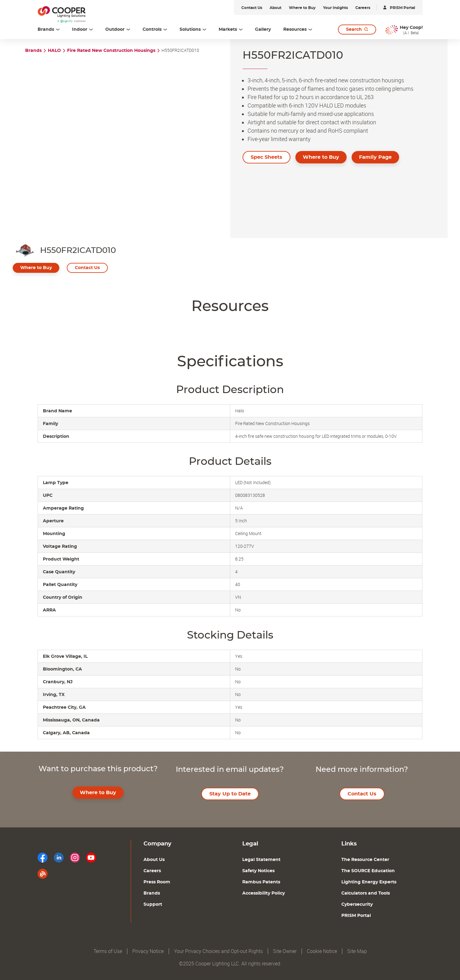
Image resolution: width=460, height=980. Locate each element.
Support (153, 904)
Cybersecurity (357, 904)
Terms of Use (108, 951)
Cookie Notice (322, 951)
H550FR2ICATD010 (180, 50)
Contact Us (87, 268)
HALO (54, 51)
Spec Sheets (266, 157)
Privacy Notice (148, 951)
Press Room (157, 882)
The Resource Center (365, 860)
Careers (152, 871)
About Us (154, 860)
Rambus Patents (261, 882)
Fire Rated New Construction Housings (111, 51)
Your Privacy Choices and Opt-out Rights (218, 951)
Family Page (375, 157)
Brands (33, 51)
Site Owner (285, 951)
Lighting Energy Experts (369, 882)
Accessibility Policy (264, 893)
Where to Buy (321, 157)
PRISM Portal (356, 916)
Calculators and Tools (366, 893)
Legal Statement (261, 860)
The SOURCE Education (368, 871)
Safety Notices (258, 871)
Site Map (357, 951)
